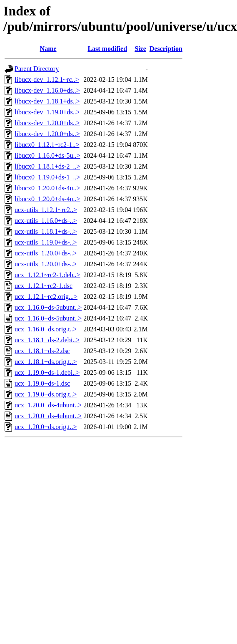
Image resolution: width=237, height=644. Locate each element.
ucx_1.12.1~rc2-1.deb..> (47, 275)
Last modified (107, 49)
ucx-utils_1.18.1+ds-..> (46, 231)
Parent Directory (37, 69)
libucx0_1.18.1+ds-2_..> (47, 166)
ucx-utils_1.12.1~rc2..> (46, 210)
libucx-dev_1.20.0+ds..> (47, 123)
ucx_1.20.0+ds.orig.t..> (46, 427)
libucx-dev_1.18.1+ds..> (47, 101)
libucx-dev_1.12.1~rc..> (47, 80)
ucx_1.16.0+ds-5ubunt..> (48, 307)
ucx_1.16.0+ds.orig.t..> (46, 329)
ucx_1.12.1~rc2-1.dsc (44, 286)
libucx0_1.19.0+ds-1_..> (47, 177)
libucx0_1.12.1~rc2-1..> (47, 145)
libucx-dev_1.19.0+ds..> (47, 112)
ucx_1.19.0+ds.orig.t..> (46, 394)
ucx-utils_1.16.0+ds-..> (46, 221)
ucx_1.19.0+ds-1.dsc (42, 383)
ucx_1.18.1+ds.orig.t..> (46, 362)
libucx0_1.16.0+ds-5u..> (47, 155)
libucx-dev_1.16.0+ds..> (47, 90)
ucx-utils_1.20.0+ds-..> (46, 253)
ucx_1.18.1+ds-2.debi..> (47, 340)
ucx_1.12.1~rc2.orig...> (46, 297)
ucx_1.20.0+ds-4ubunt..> (48, 405)
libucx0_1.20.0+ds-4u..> (47, 188)
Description (166, 49)
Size (140, 49)
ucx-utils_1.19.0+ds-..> (46, 242)
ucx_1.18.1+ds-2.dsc (42, 351)
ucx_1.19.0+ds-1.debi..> (47, 373)
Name (48, 49)
